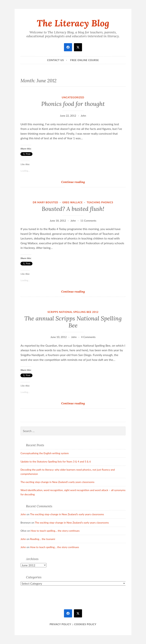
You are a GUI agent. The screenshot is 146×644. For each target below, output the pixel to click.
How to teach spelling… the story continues (55, 531)
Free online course (85, 60)
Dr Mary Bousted (46, 202)
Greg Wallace (72, 202)
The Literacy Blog (73, 23)
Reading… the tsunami (42, 539)
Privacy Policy (60, 624)
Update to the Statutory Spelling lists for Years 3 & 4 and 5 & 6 (56, 461)
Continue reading (78, 182)
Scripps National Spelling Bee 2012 (73, 312)
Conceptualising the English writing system (45, 453)
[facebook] (68, 47)
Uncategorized (73, 97)
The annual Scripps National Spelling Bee (73, 322)
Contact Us (56, 60)
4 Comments (88, 337)
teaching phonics (100, 202)
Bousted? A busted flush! (73, 209)
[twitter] (78, 47)
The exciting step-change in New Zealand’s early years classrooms (57, 482)
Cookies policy (85, 624)
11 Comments (88, 221)
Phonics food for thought (73, 104)
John (83, 116)
